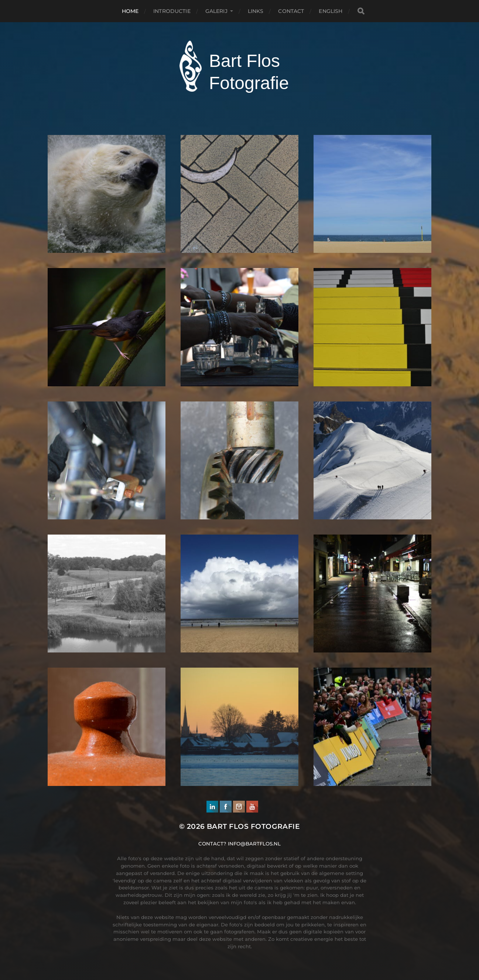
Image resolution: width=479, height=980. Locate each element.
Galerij (216, 11)
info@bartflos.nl (254, 844)
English (331, 11)
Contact (291, 11)
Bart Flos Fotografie (253, 826)
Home (130, 11)
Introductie (172, 11)
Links (256, 11)
